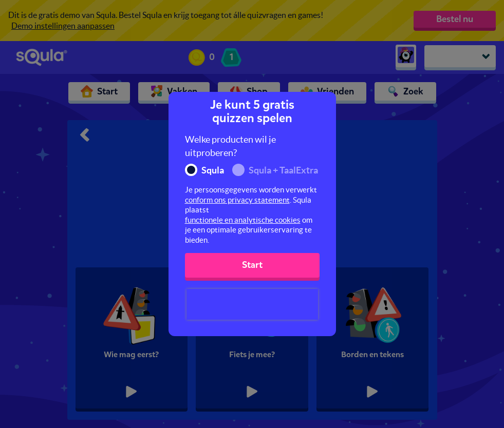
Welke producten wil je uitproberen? (230, 146)
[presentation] (252, 304)
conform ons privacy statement (237, 200)
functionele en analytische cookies (243, 220)
